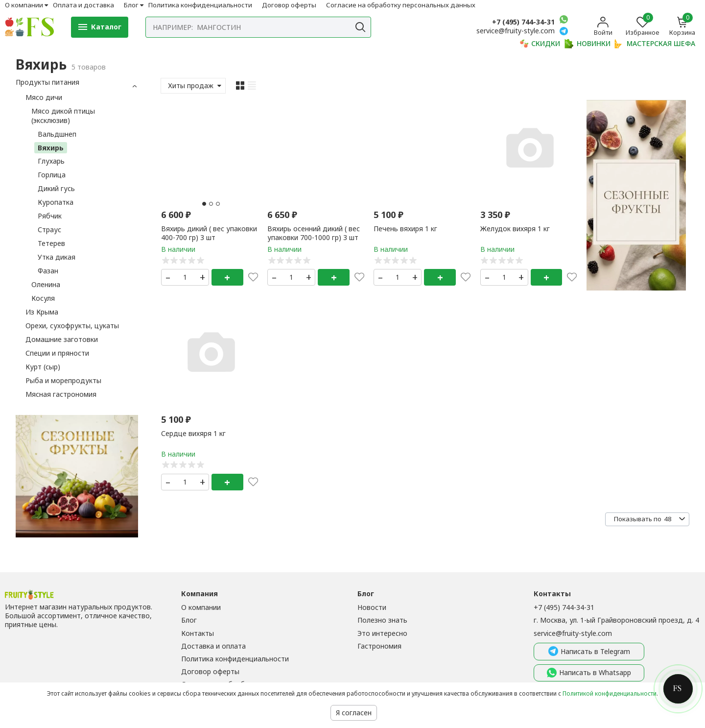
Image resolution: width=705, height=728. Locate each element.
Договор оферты (289, 5)
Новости (372, 607)
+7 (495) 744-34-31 (523, 22)
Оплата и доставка (83, 5)
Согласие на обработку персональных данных (401, 5)
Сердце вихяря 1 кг (193, 433)
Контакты (198, 633)
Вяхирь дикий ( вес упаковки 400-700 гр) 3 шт (209, 233)
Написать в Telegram (589, 652)
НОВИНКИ (587, 44)
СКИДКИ (540, 44)
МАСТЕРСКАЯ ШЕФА (655, 44)
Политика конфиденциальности (200, 5)
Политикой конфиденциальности (610, 693)
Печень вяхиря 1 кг (405, 229)
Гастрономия (379, 646)
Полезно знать (382, 620)
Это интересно (382, 633)
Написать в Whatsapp (589, 673)
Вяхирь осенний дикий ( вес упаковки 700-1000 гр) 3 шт (314, 233)
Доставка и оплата (213, 646)
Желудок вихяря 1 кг (515, 229)
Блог (131, 5)
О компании (24, 5)
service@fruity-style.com (573, 633)
